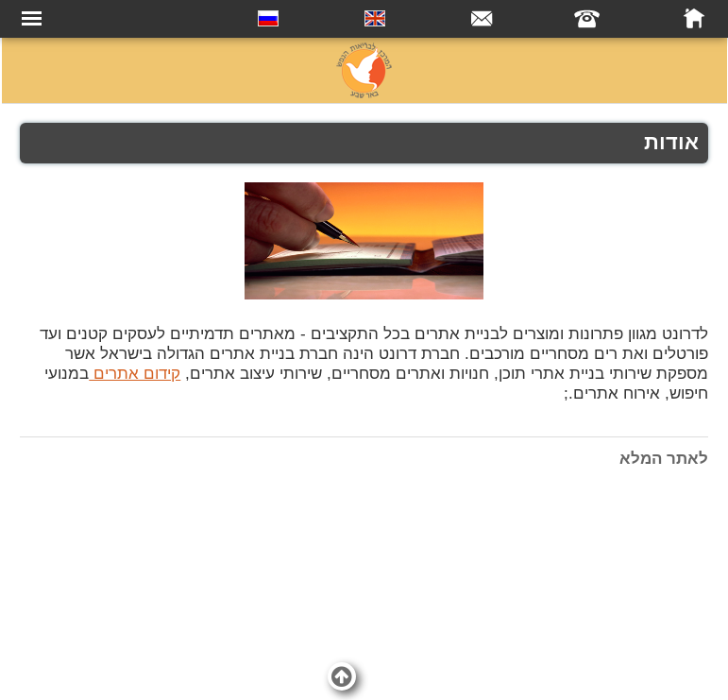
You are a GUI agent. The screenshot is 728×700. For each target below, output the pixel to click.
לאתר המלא (664, 459)
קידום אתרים (135, 374)
